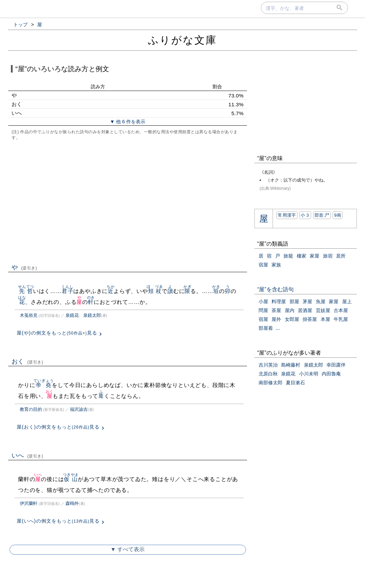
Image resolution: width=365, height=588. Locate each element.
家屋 (315, 256)
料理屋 (279, 301)
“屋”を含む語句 (275, 289)
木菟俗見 (29, 315)
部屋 (294, 301)
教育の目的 (31, 409)
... (278, 328)
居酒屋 (305, 310)
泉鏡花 (72, 315)
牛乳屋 (341, 319)
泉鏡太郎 (92, 315)
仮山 (71, 479)
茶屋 (276, 310)
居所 (341, 256)
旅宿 (328, 256)
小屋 (263, 301)
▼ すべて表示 (128, 549)
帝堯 (43, 385)
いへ (27, 455)
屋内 (290, 310)
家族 (276, 265)
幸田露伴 (336, 365)
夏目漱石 (295, 383)
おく (27, 361)
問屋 (263, 310)
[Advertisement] (128, 201)
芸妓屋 (323, 310)
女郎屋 (292, 319)
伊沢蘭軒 (29, 503)
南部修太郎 (271, 383)
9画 (338, 215)
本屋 (325, 319)
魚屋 (321, 301)
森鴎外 (72, 503)
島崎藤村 (291, 365)
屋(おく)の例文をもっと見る (58, 427)
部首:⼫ (322, 215)
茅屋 (307, 301)
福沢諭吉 (79, 409)
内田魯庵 (331, 374)
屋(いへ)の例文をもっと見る (58, 521)
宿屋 (263, 265)
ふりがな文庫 (182, 40)
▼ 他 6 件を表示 (128, 122)
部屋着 (266, 328)
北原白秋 (268, 374)
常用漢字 (287, 215)
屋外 (276, 319)
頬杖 (155, 291)
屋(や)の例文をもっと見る (57, 333)
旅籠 (288, 256)
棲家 (302, 256)
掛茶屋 (310, 319)
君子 (67, 291)
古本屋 (341, 310)
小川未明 (309, 374)
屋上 (347, 301)
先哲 (26, 291)
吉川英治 (268, 365)
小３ (305, 215)
